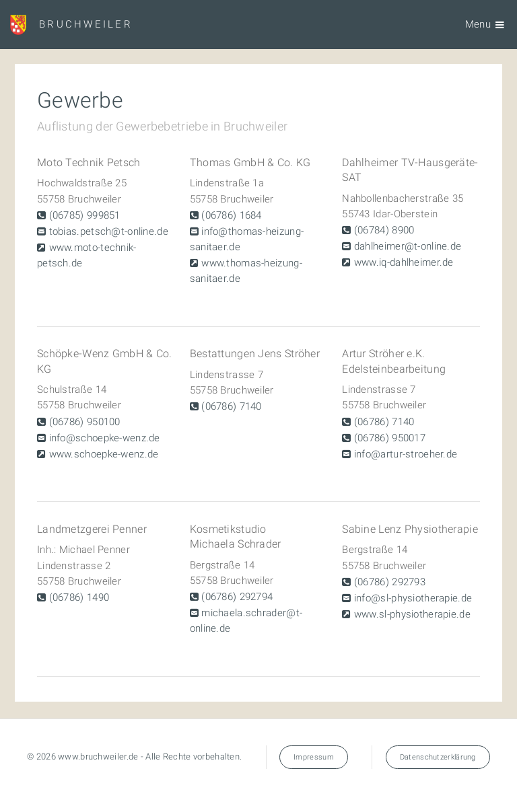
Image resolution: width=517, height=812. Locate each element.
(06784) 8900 (383, 230)
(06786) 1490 (77, 597)
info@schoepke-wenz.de (103, 438)
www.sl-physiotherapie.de (411, 614)
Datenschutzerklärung (438, 757)
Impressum (314, 757)
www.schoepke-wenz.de (102, 454)
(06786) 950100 (83, 422)
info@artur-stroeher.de (405, 454)
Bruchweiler (86, 24)
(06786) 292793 (388, 582)
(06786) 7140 (230, 406)
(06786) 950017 (388, 438)
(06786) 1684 (230, 215)
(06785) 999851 (83, 215)
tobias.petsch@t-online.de (107, 231)
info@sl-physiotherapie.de (412, 598)
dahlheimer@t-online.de (407, 246)
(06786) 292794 (236, 597)
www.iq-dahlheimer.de (403, 262)
